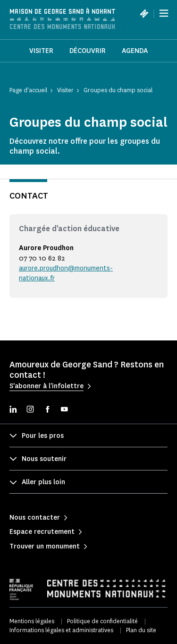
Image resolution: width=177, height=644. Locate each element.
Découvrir (88, 51)
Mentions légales (32, 621)
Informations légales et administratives (61, 630)
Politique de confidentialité (102, 621)
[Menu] (164, 13)
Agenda (135, 51)
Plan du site (141, 630)
